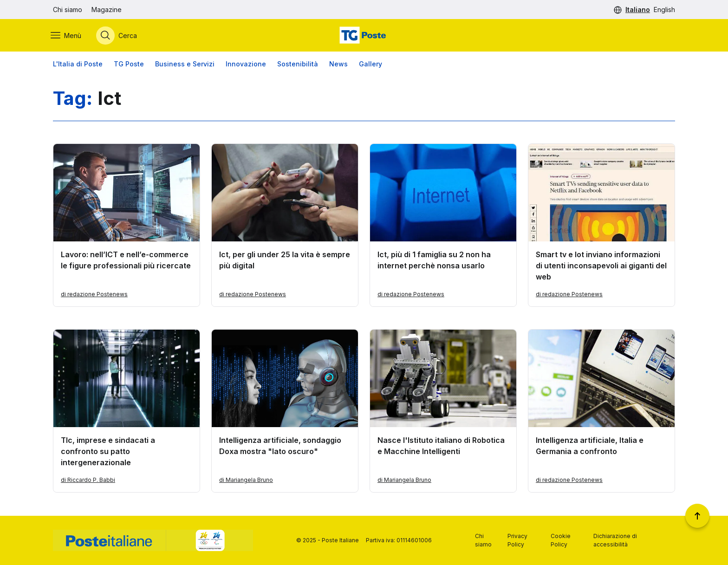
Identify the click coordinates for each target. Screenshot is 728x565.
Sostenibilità (298, 65)
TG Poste (129, 65)
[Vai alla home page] (364, 36)
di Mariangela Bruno (246, 481)
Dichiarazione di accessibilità (615, 540)
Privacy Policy (517, 540)
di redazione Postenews (94, 295)
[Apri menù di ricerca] (119, 36)
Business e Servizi (185, 65)
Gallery (370, 65)
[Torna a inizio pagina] (697, 516)
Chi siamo (68, 10)
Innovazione (246, 65)
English (664, 10)
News (338, 65)
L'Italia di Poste (78, 65)
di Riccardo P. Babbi (88, 481)
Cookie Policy (561, 540)
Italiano (638, 10)
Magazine (107, 10)
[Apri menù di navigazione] (68, 36)
